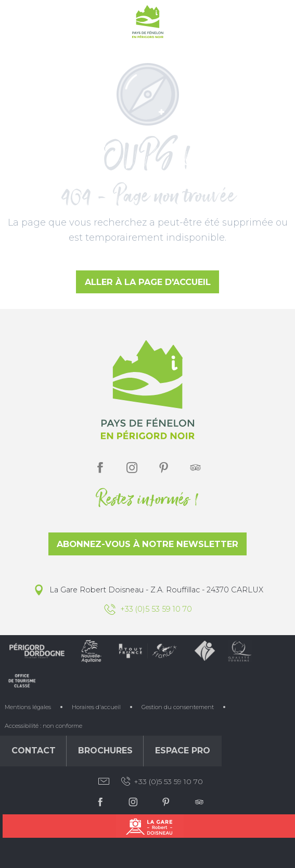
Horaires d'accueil (96, 707)
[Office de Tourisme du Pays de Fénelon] (148, 24)
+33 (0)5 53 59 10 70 (162, 782)
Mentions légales (28, 707)
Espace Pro (183, 751)
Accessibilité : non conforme (43, 726)
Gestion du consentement (178, 707)
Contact (34, 751)
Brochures (105, 751)
